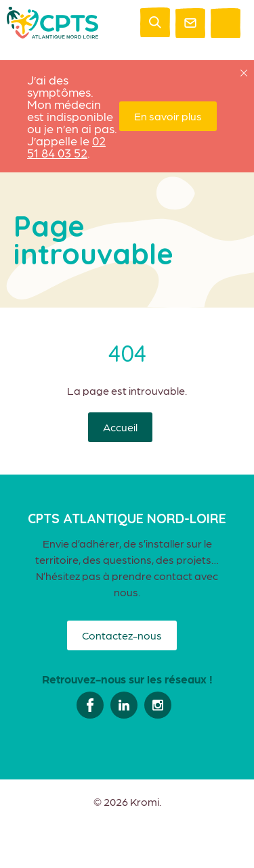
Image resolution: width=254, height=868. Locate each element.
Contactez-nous (122, 635)
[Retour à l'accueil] (52, 34)
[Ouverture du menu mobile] (226, 23)
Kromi (145, 802)
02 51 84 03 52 (66, 146)
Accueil (120, 427)
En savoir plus (168, 116)
